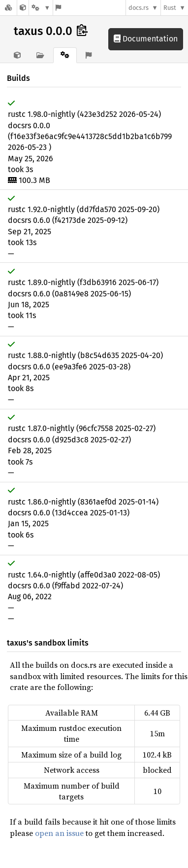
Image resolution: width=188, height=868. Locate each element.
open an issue (59, 833)
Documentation (146, 39)
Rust (170, 8)
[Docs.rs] (8, 8)
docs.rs (139, 8)
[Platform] (41, 8)
